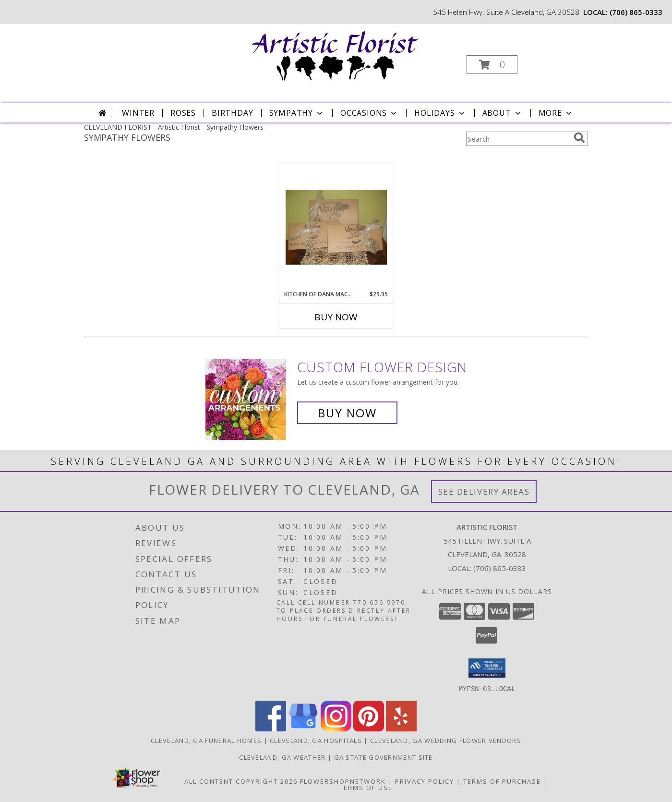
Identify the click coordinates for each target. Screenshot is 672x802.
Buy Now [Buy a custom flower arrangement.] (347, 413)
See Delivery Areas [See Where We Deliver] (484, 492)
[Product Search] (518, 139)
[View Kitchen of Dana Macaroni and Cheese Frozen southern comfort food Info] (336, 227)
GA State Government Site (384, 757)
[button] (492, 65)
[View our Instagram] (336, 728)
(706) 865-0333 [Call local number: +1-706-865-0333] (636, 12)
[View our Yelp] (401, 728)
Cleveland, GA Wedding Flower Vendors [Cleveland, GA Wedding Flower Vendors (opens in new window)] (446, 740)
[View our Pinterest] (369, 728)
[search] (579, 138)
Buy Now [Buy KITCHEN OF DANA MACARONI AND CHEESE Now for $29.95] (336, 317)
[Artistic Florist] (335, 54)
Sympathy (297, 113)
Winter (138, 113)
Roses (183, 113)
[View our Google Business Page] (303, 728)
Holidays (440, 113)
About (503, 113)
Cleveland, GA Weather (282, 757)
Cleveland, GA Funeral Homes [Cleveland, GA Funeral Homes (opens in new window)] (206, 740)
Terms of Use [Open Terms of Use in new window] (366, 787)
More (556, 113)
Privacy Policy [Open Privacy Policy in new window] (425, 781)
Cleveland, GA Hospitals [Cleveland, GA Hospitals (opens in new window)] (316, 740)
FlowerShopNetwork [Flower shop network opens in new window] (343, 781)
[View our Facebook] (271, 728)
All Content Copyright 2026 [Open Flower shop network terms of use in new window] (241, 781)
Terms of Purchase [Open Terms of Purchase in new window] (502, 781)
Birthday (232, 113)
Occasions (369, 113)
